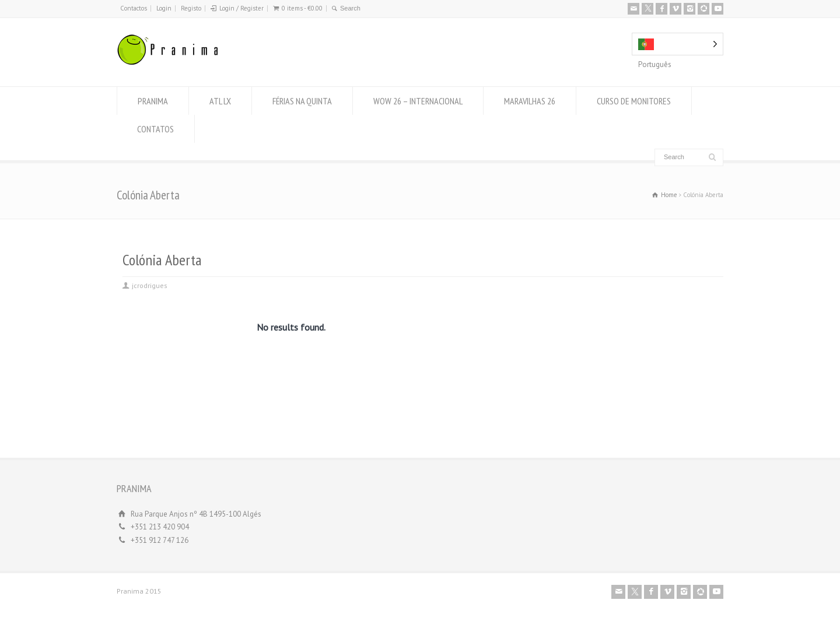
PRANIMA (153, 101)
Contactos (134, 8)
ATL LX (220, 101)
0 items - (302, 8)
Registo (191, 8)
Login (164, 8)
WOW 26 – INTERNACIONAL (418, 101)
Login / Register (242, 8)
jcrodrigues (150, 285)
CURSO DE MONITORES (634, 101)
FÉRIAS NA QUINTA (302, 101)
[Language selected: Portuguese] (678, 44)
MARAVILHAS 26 (530, 101)
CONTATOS (155, 129)
